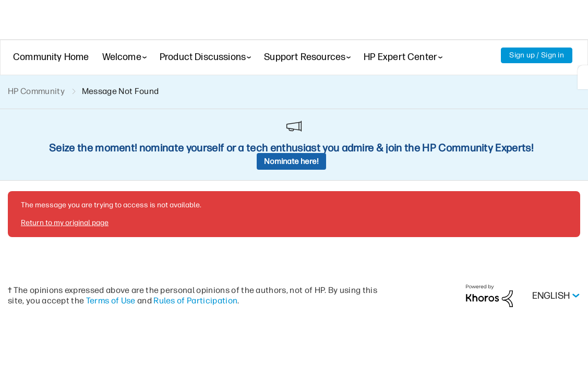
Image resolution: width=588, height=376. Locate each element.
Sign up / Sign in (537, 55)
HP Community (36, 91)
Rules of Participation (195, 228)
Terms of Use (111, 228)
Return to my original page (65, 151)
